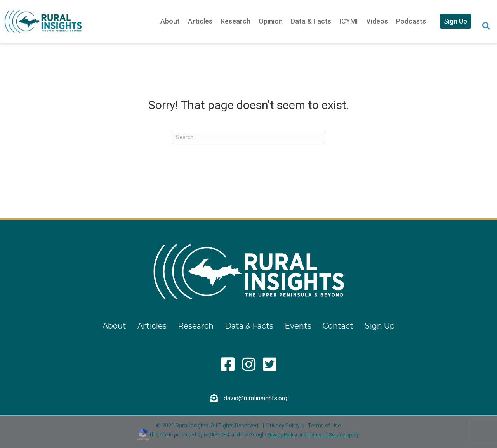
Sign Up (455, 21)
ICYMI (349, 21)
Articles (200, 21)
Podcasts (411, 21)
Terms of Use (324, 426)
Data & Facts (311, 21)
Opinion (271, 21)
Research (235, 21)
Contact (338, 326)
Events (298, 326)
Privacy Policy (283, 426)
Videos (377, 21)
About (170, 21)
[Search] (486, 26)
